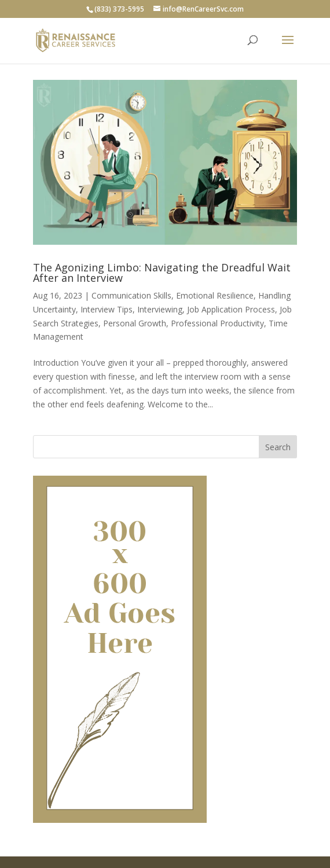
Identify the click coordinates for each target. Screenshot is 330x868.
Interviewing (160, 309)
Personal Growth (135, 323)
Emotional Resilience (215, 295)
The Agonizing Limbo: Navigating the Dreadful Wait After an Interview (162, 273)
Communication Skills (131, 295)
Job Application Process (231, 309)
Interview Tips (107, 309)
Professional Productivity (217, 323)
